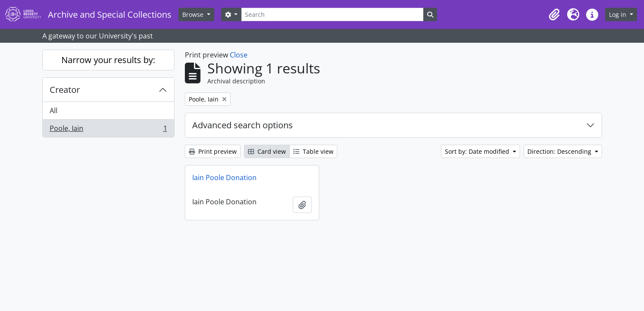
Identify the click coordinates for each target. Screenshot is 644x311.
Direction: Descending (560, 151)
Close (239, 55)
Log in (619, 14)
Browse (194, 14)
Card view (267, 151)
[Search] (332, 14)
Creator (65, 90)
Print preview (213, 151)
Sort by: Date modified (478, 151)
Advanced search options (243, 125)
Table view (313, 151)
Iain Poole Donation (224, 178)
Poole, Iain (108, 130)
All (54, 111)
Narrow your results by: (108, 60)
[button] (554, 15)
